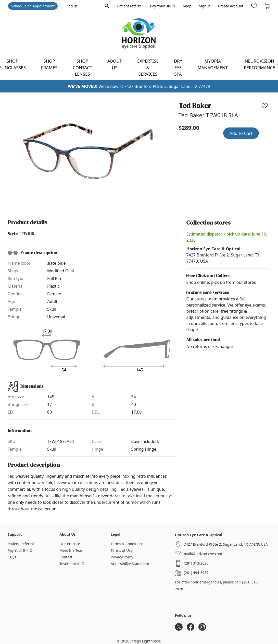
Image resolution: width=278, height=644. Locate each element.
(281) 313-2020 (196, 563)
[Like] (265, 106)
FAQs (12, 557)
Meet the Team (72, 550)
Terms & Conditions (127, 544)
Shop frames (49, 64)
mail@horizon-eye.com (203, 554)
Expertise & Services (148, 67)
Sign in (205, 6)
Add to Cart (241, 133)
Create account (231, 6)
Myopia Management (213, 64)
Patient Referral (21, 544)
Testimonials (72, 564)
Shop (187, 6)
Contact (66, 557)
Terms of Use (122, 550)
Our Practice (70, 544)
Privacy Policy (122, 557)
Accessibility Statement (130, 564)
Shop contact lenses (82, 67)
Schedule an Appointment (33, 6)
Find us (72, 6)
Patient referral (130, 6)
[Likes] (254, 6)
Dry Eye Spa (178, 67)
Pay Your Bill (162, 6)
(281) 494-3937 (196, 573)
